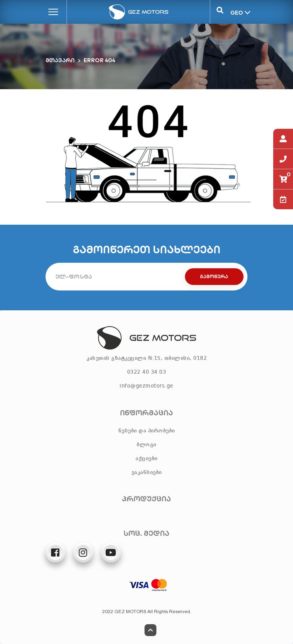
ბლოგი (146, 445)
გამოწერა (214, 276)
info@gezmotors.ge (146, 386)
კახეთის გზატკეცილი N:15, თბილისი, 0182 (146, 358)
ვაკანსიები (147, 472)
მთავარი (60, 60)
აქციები (146, 459)
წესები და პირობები (147, 431)
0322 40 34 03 (147, 372)
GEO (236, 12)
